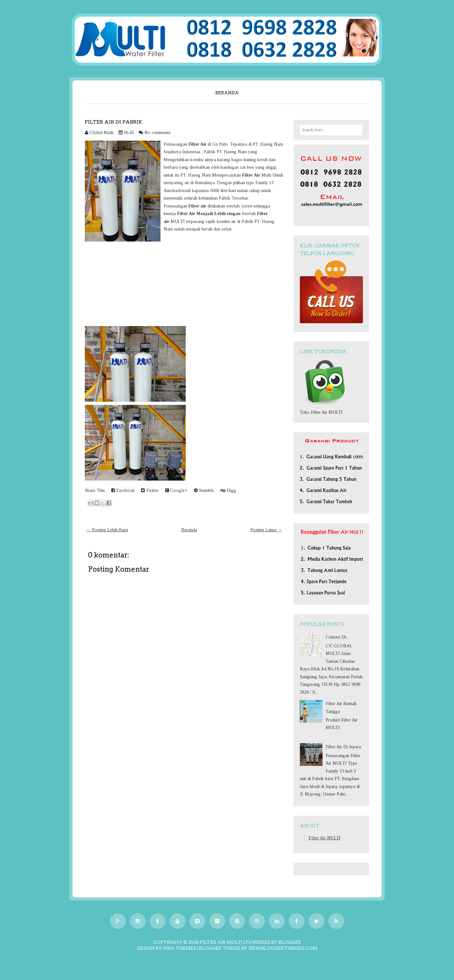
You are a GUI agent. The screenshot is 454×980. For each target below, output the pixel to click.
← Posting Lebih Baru (107, 530)
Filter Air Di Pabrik (113, 122)
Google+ (176, 490)
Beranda (227, 93)
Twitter (150, 490)
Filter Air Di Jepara (343, 747)
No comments (157, 133)
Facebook (123, 490)
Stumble (204, 490)
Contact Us (336, 637)
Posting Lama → (266, 530)
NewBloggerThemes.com (283, 948)
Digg (228, 490)
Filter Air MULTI (325, 838)
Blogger (290, 942)
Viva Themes (180, 948)
